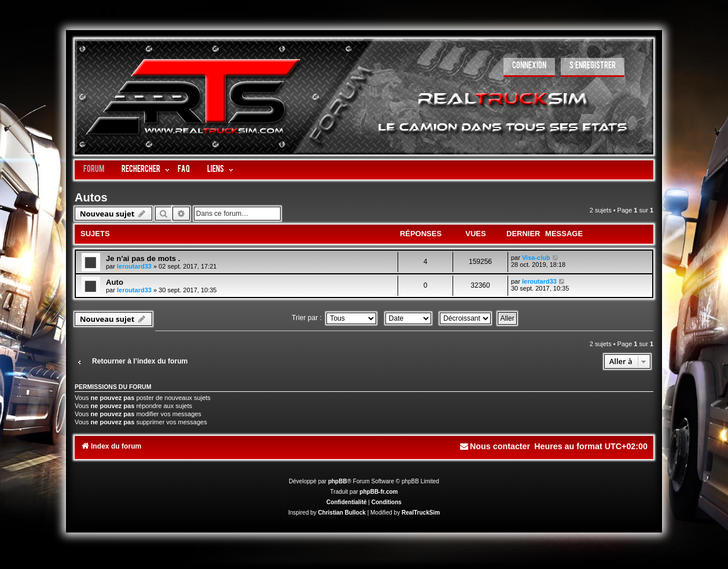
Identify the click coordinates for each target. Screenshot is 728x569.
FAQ (184, 170)
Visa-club (536, 258)
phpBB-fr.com (378, 492)
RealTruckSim (421, 513)
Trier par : (334, 318)
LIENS (216, 170)
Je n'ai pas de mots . (143, 258)
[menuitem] (529, 67)
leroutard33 (134, 266)
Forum (94, 170)
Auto (115, 282)
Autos (91, 197)
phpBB (338, 481)
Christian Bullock (342, 513)
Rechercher (141, 170)
